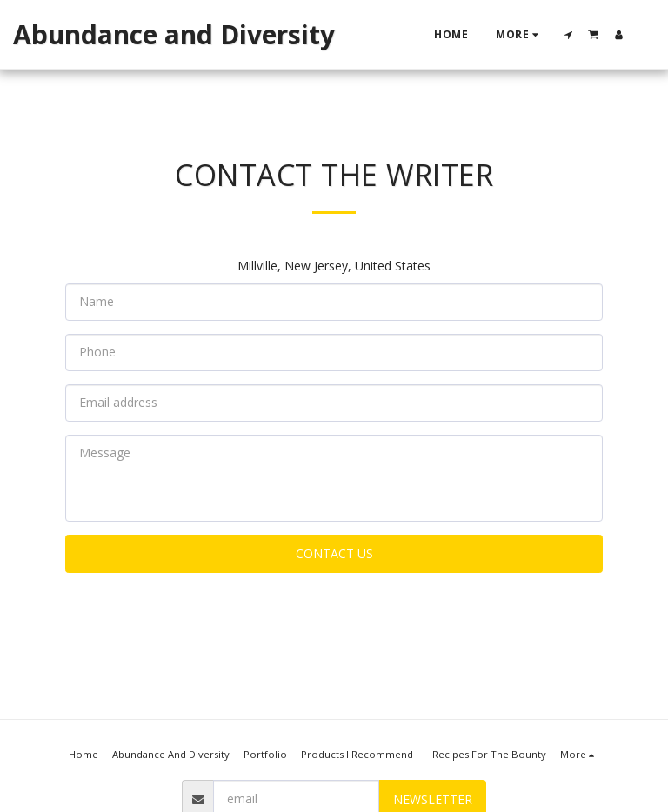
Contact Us (334, 553)
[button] (569, 35)
